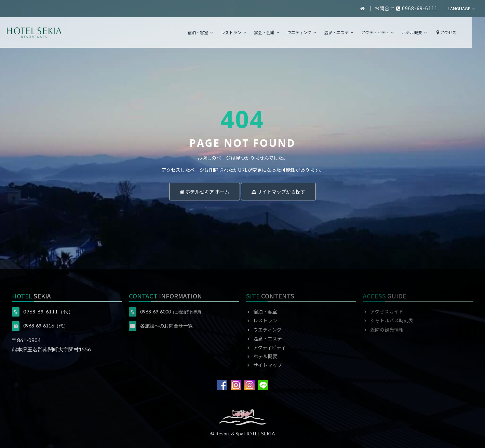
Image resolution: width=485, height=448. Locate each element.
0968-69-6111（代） (48, 312)
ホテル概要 (428, 32)
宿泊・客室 (214, 32)
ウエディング (315, 32)
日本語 (462, 9)
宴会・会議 (280, 32)
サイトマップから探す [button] (278, 192)
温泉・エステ (352, 32)
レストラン (247, 32)
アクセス (459, 32)
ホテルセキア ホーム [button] (205, 192)
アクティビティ (391, 32)
